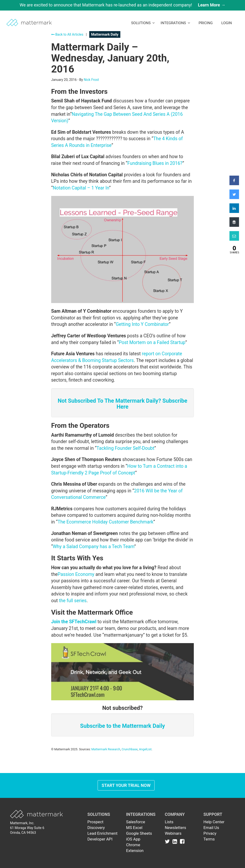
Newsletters (175, 828)
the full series (73, 601)
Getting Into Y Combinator (142, 324)
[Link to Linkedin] (176, 841)
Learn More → (212, 5)
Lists (169, 822)
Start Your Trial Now (126, 785)
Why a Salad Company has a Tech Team (93, 547)
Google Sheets (139, 833)
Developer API (100, 839)
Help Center (214, 822)
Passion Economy (76, 574)
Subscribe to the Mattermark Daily (122, 726)
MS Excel (134, 828)
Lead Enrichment (102, 833)
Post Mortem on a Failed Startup (152, 342)
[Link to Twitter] (168, 841)
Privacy (210, 833)
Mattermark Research (106, 749)
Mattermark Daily (105, 34)
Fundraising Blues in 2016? (155, 163)
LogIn (227, 23)
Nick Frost (91, 80)
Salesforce (136, 822)
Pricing (206, 23)
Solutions (143, 23)
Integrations (175, 23)
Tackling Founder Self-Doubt (125, 448)
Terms (209, 839)
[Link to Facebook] (182, 841)
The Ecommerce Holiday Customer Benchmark (106, 522)
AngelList (145, 749)
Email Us (211, 828)
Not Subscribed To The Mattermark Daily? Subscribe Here (122, 404)
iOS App (133, 839)
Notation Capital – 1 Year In (81, 188)
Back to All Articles (67, 34)
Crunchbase (130, 749)
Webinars (173, 833)
